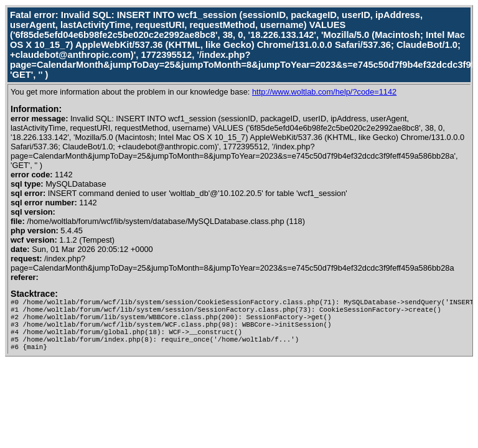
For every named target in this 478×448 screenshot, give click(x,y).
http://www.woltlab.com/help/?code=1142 (324, 92)
